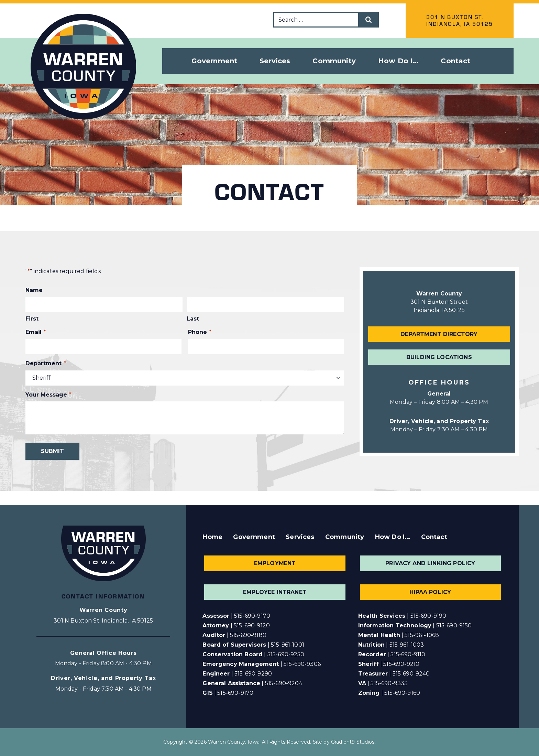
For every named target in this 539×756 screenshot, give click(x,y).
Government (254, 537)
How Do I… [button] (398, 61)
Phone (200, 332)
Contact (455, 61)
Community (345, 537)
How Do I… (393, 537)
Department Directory (439, 334)
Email (36, 332)
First (32, 319)
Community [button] (334, 61)
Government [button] (214, 61)
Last (193, 319)
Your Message (48, 395)
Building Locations (439, 357)
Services (300, 537)
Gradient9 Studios (353, 742)
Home (212, 537)
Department (46, 364)
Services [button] (275, 61)
